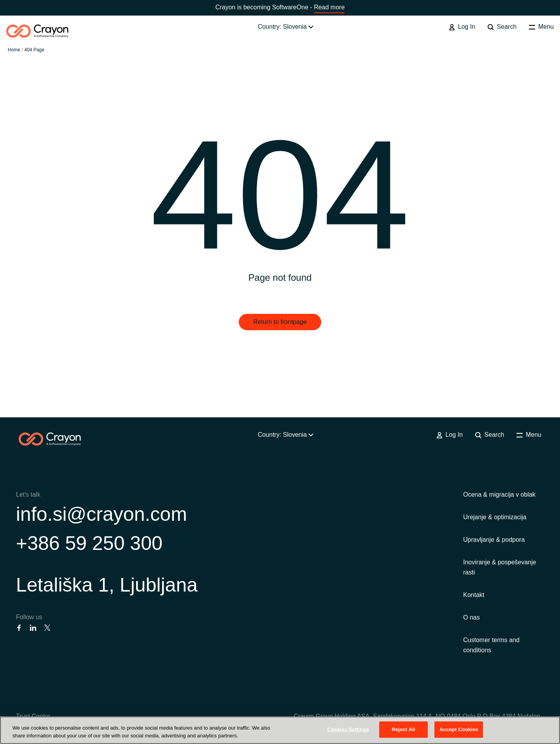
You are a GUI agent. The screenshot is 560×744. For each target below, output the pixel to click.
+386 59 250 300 (89, 543)
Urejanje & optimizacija (495, 517)
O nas (472, 617)
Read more (329, 7)
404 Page (34, 50)
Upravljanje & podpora (494, 540)
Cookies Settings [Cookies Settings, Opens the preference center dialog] (348, 729)
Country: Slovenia (286, 27)
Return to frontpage (280, 322)
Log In (462, 27)
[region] (280, 730)
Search (502, 27)
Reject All (403, 729)
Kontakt (474, 595)
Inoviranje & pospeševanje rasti (500, 567)
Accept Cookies (459, 729)
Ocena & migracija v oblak (499, 495)
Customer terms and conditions (491, 645)
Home (14, 50)
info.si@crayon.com (101, 514)
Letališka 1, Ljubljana (107, 585)
